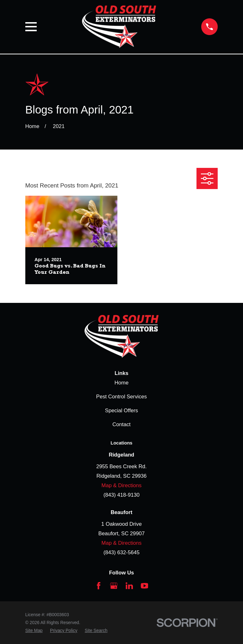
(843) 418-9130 (121, 495)
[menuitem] (34, 631)
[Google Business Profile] (114, 586)
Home (121, 383)
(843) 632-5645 (121, 552)
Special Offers (121, 411)
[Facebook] (99, 586)
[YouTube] (144, 586)
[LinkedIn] (129, 586)
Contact (121, 424)
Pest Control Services (121, 397)
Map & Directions (122, 485)
